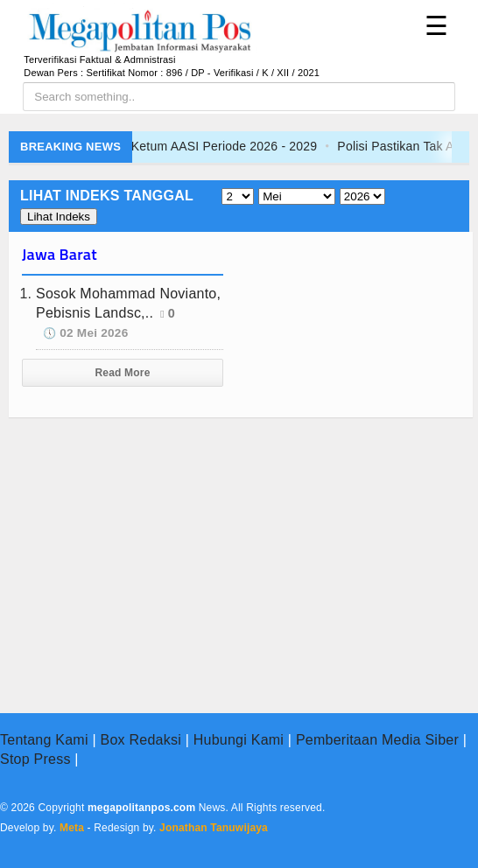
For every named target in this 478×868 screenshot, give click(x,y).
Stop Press (35, 759)
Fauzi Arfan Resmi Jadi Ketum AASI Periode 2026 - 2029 (188, 146)
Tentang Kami (44, 740)
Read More (123, 373)
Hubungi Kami (239, 740)
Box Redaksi (141, 740)
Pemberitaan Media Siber (377, 740)
